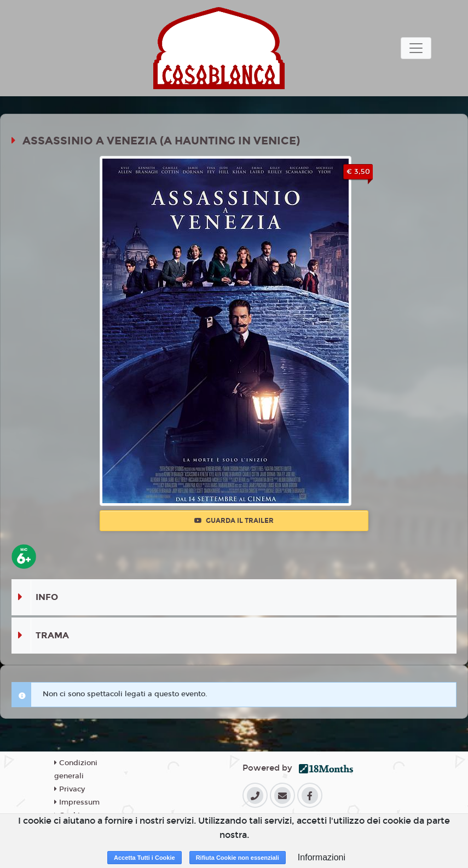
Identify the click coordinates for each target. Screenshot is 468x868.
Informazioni (322, 857)
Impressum (77, 802)
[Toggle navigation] (416, 48)
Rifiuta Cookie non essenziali (238, 858)
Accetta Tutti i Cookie (145, 858)
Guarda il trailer (234, 521)
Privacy (70, 789)
